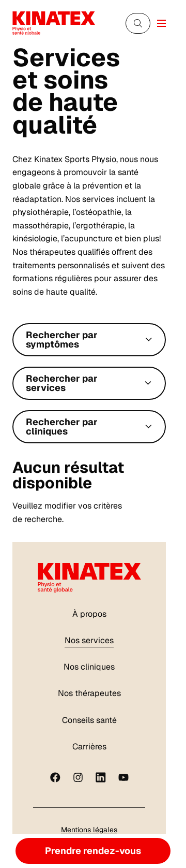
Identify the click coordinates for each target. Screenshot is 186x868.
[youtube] (123, 777)
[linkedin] (101, 777)
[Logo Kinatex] (54, 23)
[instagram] (78, 777)
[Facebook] (55, 777)
